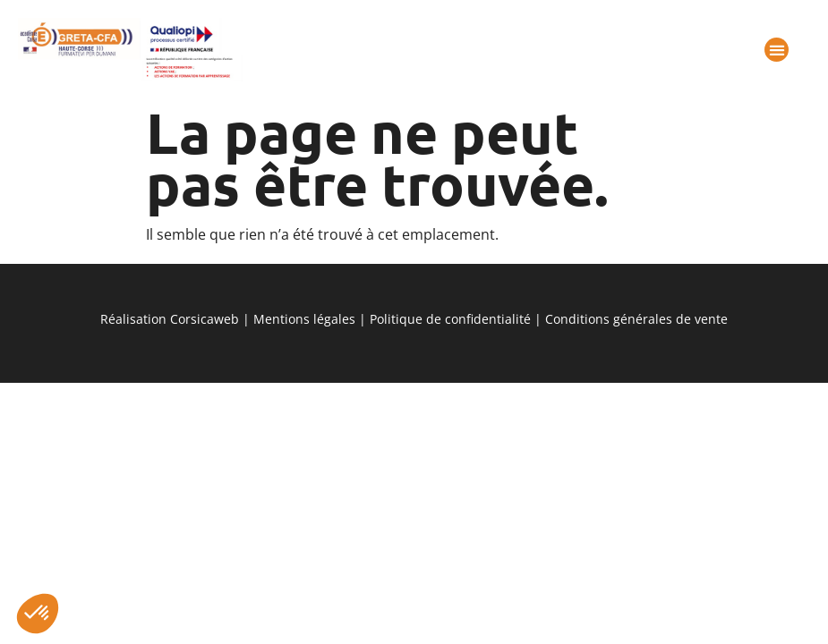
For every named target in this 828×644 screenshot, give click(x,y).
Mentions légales (304, 319)
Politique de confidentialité (450, 319)
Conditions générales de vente (636, 319)
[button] (38, 614)
